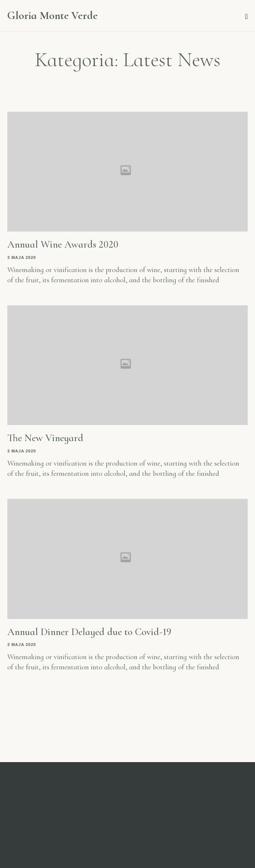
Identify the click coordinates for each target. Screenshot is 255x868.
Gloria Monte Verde (52, 16)
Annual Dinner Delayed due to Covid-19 (89, 632)
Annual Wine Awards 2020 (63, 244)
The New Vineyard (45, 438)
